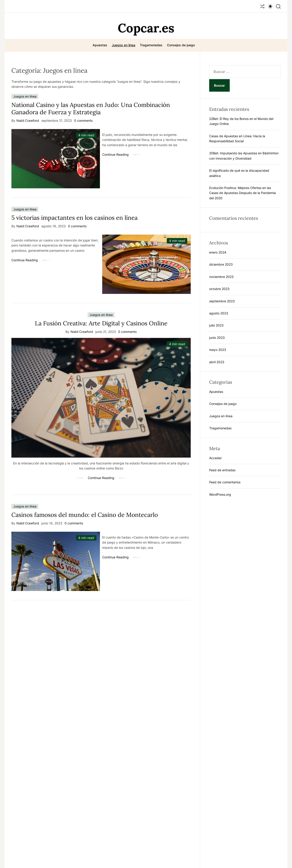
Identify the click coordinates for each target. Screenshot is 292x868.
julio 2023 (216, 325)
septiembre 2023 (222, 301)
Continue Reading (115, 154)
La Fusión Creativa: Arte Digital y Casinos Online (101, 323)
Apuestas (100, 45)
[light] (270, 6)
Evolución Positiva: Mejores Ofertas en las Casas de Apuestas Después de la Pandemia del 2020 (242, 193)
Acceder (215, 458)
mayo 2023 (218, 350)
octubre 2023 (219, 289)
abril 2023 (217, 362)
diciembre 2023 (221, 264)
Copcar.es (146, 28)
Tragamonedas (151, 45)
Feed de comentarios (225, 482)
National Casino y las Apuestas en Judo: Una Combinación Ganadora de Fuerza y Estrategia (91, 108)
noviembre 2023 (221, 277)
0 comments (83, 121)
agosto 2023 (219, 313)
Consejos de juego (181, 45)
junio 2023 (217, 338)
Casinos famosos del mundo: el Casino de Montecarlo (85, 515)
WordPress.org (220, 494)
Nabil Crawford (28, 121)
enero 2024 (218, 252)
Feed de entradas (222, 470)
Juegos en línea (124, 45)
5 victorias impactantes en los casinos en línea (74, 218)
